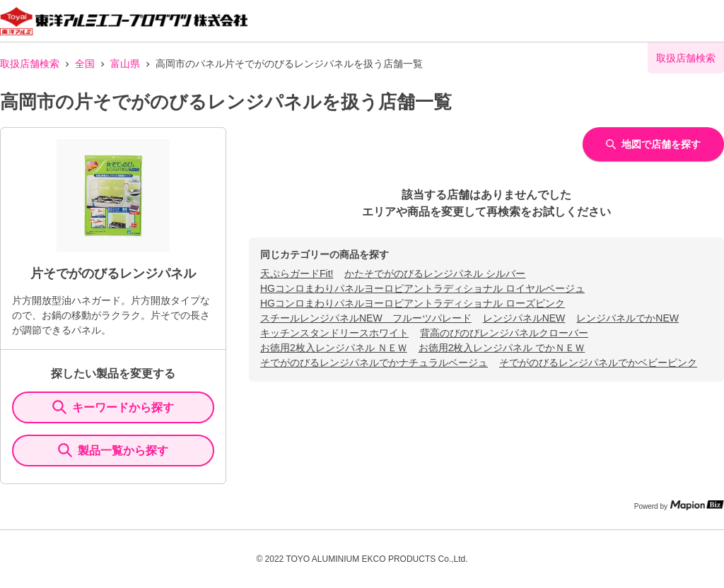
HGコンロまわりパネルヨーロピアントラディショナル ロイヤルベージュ (422, 288)
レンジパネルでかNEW (627, 318)
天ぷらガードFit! (297, 274)
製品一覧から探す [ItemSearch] (113, 450)
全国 (85, 64)
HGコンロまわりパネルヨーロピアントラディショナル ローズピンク (413, 303)
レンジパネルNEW (524, 318)
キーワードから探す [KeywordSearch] (113, 407)
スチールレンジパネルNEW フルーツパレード (366, 318)
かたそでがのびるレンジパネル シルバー (435, 274)
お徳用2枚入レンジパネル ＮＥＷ (334, 348)
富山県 (125, 64)
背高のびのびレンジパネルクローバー (504, 333)
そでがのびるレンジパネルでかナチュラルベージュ (374, 363)
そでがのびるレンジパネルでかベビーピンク (598, 363)
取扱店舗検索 (30, 64)
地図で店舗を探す (653, 144)
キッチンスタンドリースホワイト (334, 333)
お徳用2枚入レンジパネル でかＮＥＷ (502, 348)
